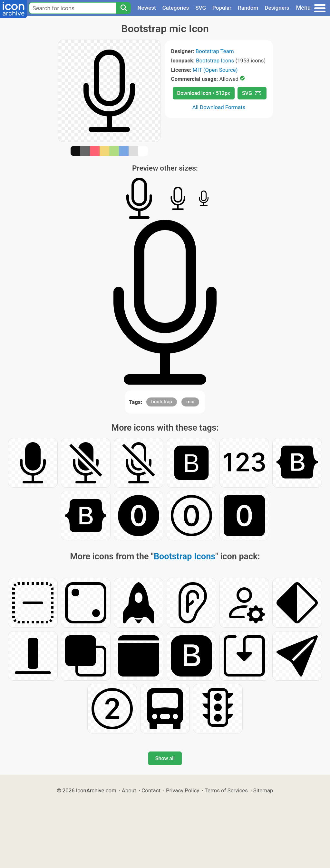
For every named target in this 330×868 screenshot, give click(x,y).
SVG (201, 8)
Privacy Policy (183, 790)
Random (248, 8)
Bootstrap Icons (215, 61)
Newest (146, 8)
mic (190, 402)
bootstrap (162, 402)
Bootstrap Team (215, 51)
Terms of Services (226, 790)
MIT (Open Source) (215, 70)
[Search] (123, 8)
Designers (277, 8)
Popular (222, 8)
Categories (176, 8)
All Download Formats (219, 107)
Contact (151, 790)
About (129, 790)
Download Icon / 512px (204, 93)
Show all (165, 758)
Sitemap (263, 790)
